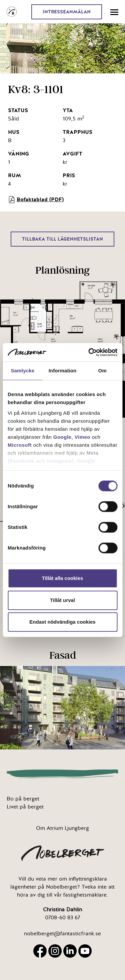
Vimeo (82, 437)
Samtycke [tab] (22, 371)
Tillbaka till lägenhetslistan (62, 239)
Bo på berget (23, 799)
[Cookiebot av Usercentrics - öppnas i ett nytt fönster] (89, 352)
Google (62, 437)
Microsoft (20, 445)
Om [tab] (102, 371)
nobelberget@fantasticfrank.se (62, 934)
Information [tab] (63, 371)
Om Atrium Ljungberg (62, 828)
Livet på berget (25, 807)
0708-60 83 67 (62, 918)
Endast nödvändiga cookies (62, 622)
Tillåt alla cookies (63, 578)
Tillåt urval (62, 600)
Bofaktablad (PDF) (36, 200)
